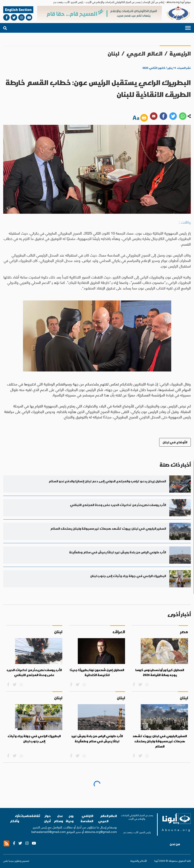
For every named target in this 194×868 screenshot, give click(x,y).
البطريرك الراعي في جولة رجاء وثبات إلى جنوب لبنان (34, 739)
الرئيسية (180, 53)
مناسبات (25, 816)
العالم (113, 816)
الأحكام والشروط (139, 861)
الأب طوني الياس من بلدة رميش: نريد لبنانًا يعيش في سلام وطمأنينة (97, 739)
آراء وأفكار (15, 818)
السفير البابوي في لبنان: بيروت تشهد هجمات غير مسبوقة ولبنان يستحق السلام (160, 741)
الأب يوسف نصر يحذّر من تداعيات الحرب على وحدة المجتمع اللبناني (34, 673)
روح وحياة (70, 818)
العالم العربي (144, 53)
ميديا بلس (8, 861)
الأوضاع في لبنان (175, 442)
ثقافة (36, 816)
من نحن (175, 844)
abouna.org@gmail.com (101, 831)
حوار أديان (47, 818)
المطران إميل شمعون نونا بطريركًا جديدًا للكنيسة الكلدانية (97, 673)
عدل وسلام (58, 818)
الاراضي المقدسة (87, 818)
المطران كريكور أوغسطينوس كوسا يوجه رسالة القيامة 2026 (160, 673)
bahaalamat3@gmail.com (49, 831)
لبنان (114, 53)
